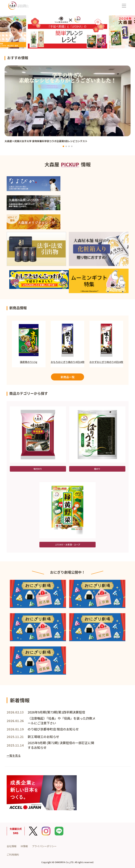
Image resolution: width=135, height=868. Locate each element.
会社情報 (12, 846)
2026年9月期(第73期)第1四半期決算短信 (56, 712)
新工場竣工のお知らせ (43, 737)
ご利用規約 (13, 855)
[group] (68, 106)
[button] (63, 146)
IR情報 (24, 846)
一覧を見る (14, 755)
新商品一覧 (68, 377)
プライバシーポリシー (44, 846)
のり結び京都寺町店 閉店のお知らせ (53, 729)
